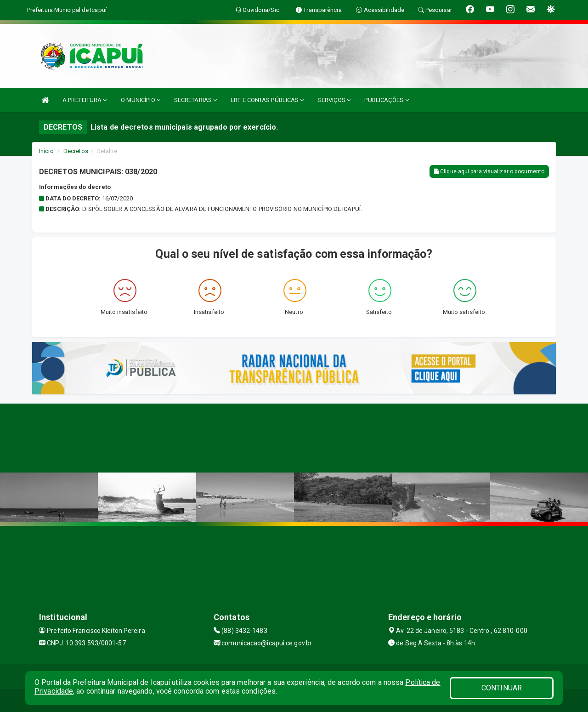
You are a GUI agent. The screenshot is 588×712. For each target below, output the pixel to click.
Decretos (76, 151)
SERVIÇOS (334, 100)
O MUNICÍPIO (141, 100)
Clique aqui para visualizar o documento (489, 171)
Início (46, 151)
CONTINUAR (502, 688)
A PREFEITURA (85, 100)
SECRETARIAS (195, 100)
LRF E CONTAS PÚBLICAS (267, 100)
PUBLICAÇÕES (386, 100)
